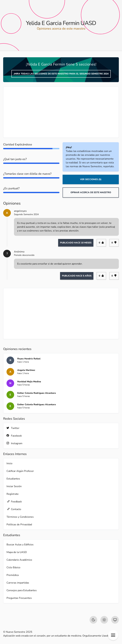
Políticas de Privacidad (19, 525)
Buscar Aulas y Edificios (20, 545)
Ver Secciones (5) (91, 179)
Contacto (14, 509)
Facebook (14, 436)
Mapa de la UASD (17, 552)
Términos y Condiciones (20, 517)
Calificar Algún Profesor (20, 471)
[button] (113, 635)
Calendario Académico (19, 560)
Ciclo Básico (13, 567)
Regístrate (13, 494)
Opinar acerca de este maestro (91, 192)
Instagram (14, 443)
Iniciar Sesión (14, 486)
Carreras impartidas (18, 583)
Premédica (13, 575)
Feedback (14, 502)
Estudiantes (13, 479)
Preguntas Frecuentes (19, 598)
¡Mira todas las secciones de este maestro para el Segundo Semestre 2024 (61, 74)
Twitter (13, 428)
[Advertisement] (61, 112)
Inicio (9, 463)
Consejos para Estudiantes (22, 590)
